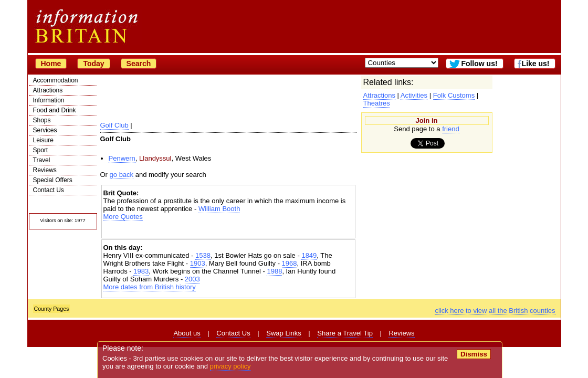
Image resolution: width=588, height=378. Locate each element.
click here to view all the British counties (495, 311)
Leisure (43, 140)
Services (45, 130)
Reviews (45, 170)
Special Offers (53, 180)
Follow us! (479, 64)
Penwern (122, 158)
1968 (290, 263)
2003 (192, 279)
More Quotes (123, 217)
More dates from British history (150, 287)
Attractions (48, 90)
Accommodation (56, 80)
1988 (274, 271)
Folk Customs (454, 95)
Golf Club (114, 125)
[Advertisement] (228, 230)
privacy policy (230, 366)
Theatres (377, 103)
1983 (141, 271)
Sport (41, 150)
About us (187, 333)
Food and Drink (55, 110)
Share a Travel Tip (345, 333)
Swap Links (283, 333)
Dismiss (474, 354)
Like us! (536, 64)
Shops (42, 120)
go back (122, 175)
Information (49, 100)
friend (451, 129)
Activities (414, 95)
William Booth (219, 209)
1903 (198, 263)
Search (139, 64)
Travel (42, 160)
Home (51, 64)
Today (93, 64)
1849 (309, 255)
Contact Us (49, 190)
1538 (203, 255)
